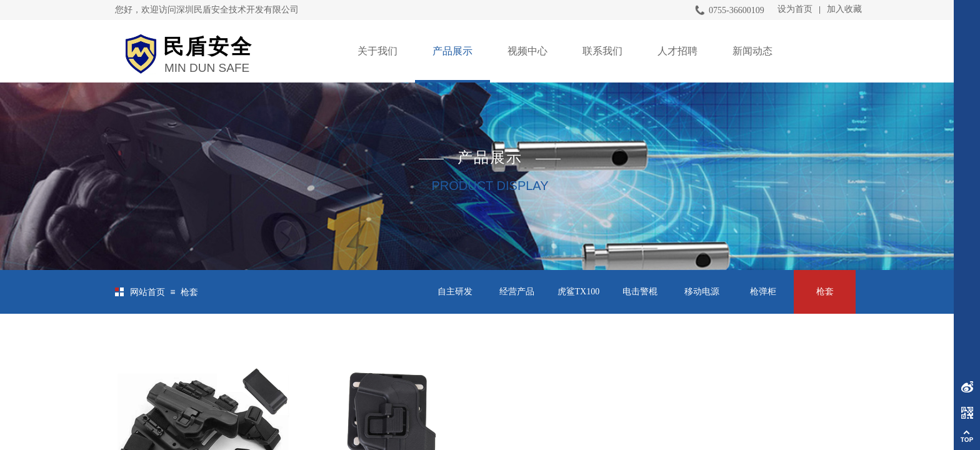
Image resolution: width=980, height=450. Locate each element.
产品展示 (452, 51)
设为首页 (795, 9)
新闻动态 (752, 51)
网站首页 (147, 292)
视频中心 (527, 51)
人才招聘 (677, 51)
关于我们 (377, 51)
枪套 (189, 292)
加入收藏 (844, 9)
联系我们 (602, 51)
